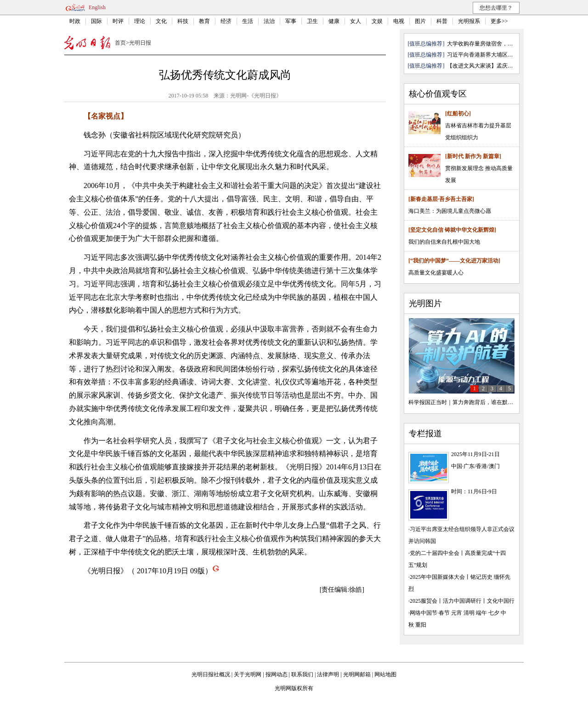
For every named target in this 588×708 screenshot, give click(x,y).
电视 (399, 21)
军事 (291, 21)
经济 (226, 21)
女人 (356, 21)
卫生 (312, 21)
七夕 (494, 613)
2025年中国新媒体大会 (437, 577)
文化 (161, 21)
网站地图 (385, 674)
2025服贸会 (424, 601)
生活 (248, 21)
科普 (442, 21)
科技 (183, 21)
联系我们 (302, 674)
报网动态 (277, 674)
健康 (334, 21)
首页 (120, 43)
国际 (96, 21)
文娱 (377, 21)
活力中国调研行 (462, 601)
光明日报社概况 (211, 674)
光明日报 (140, 43)
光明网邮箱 (357, 674)
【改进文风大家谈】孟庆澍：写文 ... (491, 66)
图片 (420, 21)
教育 (204, 21)
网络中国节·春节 (430, 613)
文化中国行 (501, 601)
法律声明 (328, 674)
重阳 (421, 625)
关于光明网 (248, 674)
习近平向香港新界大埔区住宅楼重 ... (491, 55)
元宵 (457, 613)
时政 (75, 21)
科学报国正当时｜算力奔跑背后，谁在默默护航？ (469, 402)
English (97, 7)
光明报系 (469, 21)
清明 (469, 613)
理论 (140, 21)
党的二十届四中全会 (435, 553)
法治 (269, 21)
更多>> (499, 21)
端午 (481, 613)
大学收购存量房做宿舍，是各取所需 (491, 44)
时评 (118, 21)
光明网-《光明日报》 (256, 96)
